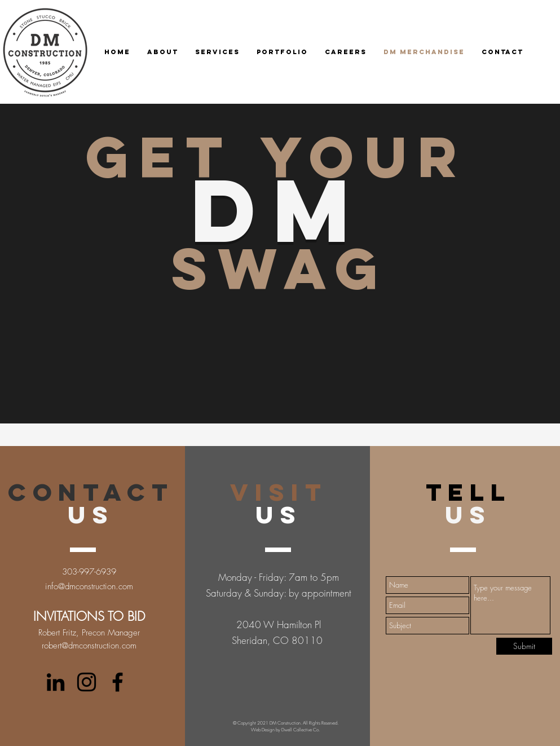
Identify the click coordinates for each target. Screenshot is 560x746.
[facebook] (118, 682)
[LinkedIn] (56, 682)
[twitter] (87, 682)
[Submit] (524, 646)
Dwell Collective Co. (301, 730)
